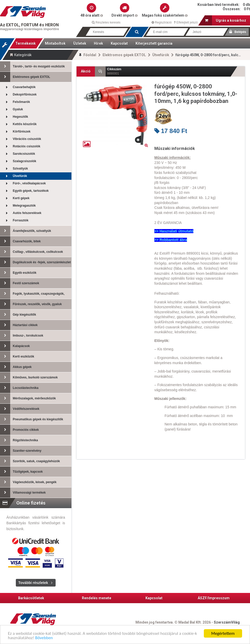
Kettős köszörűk (18, 124)
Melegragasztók (18, 206)
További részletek (33, 583)
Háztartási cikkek (19, 325)
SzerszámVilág (227, 622)
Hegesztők (14, 117)
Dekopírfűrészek (18, 95)
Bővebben (44, 638)
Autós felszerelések (21, 213)
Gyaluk (11, 109)
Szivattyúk (14, 169)
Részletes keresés (106, 22)
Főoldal (90, 55)
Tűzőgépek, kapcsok (21, 472)
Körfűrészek (15, 132)
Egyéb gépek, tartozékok (24, 191)
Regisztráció (162, 22)
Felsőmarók (15, 102)
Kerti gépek (15, 198)
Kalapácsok (15, 346)
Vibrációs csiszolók (21, 139)
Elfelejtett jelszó (186, 22)
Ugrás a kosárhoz (226, 20)
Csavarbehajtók (18, 87)
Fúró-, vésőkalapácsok (23, 183)
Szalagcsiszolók (18, 161)
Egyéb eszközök (18, 273)
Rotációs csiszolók (20, 146)
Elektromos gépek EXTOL (124, 55)
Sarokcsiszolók (17, 154)
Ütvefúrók (161, 55)
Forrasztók (14, 220)
